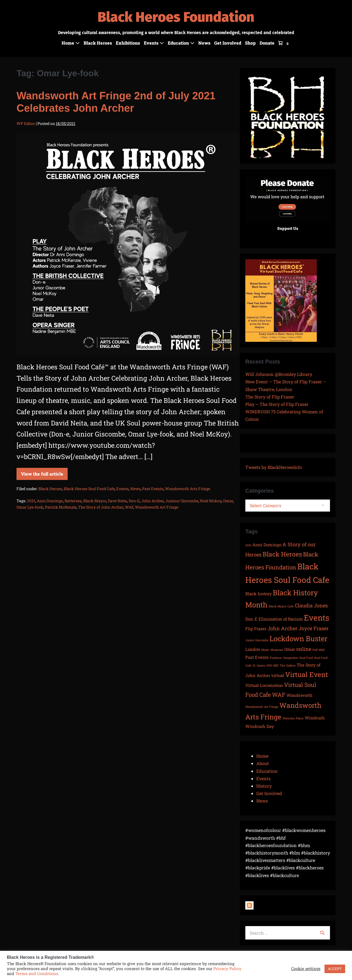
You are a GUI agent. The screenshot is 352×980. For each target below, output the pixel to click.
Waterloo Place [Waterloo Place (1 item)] (293, 718)
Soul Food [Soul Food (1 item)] (306, 658)
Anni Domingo (50, 501)
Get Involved (228, 43)
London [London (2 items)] (253, 649)
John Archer (152, 501)
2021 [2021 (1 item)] (248, 545)
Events (154, 43)
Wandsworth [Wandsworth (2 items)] (299, 695)
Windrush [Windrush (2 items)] (315, 718)
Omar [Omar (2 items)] (290, 649)
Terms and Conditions (37, 974)
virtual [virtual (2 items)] (278, 675)
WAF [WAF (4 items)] (279, 695)
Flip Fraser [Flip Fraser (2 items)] (256, 629)
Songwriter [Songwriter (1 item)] (291, 658)
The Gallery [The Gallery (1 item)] (288, 665)
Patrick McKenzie (61, 507)
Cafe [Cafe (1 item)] (291, 606)
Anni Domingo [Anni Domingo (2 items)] (267, 545)
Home (71, 43)
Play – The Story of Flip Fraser (277, 404)
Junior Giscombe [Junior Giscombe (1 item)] (257, 640)
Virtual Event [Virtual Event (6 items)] (307, 674)
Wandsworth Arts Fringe (188, 489)
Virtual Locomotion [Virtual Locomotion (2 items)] (264, 685)
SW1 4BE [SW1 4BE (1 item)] (273, 665)
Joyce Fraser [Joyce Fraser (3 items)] (314, 628)
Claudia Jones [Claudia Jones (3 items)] (311, 605)
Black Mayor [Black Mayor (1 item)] (277, 606)
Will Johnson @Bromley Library (279, 374)
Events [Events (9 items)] (317, 618)
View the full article (44, 472)
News (204, 43)
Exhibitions (128, 43)
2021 (31, 501)
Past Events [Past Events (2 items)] (257, 657)
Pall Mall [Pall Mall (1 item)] (318, 650)
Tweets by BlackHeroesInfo (274, 467)
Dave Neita (117, 501)
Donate (267, 43)
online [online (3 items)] (304, 649)
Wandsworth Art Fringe (157, 507)
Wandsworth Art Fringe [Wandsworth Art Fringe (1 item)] (262, 707)
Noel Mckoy (211, 501)
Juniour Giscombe (182, 501)
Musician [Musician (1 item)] (277, 650)
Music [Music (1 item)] (265, 650)
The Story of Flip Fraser (270, 397)
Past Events (153, 489)
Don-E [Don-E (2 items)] (251, 619)
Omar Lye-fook (30, 507)
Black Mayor (95, 501)
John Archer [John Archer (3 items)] (283, 628)
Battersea (73, 501)
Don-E (134, 501)
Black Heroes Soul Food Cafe (89, 489)
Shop (250, 43)
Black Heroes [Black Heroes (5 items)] (282, 554)
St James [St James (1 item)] (259, 665)
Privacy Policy (227, 969)
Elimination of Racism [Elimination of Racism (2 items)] (281, 619)
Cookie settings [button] (306, 969)
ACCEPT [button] (335, 969)
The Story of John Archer (101, 507)
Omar (228, 501)
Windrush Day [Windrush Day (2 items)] (260, 726)
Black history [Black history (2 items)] (258, 594)
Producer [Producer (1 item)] (276, 658)
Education (181, 43)
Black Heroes (98, 43)
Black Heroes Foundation (176, 17)
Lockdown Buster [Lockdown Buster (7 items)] (299, 638)
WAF (129, 507)
